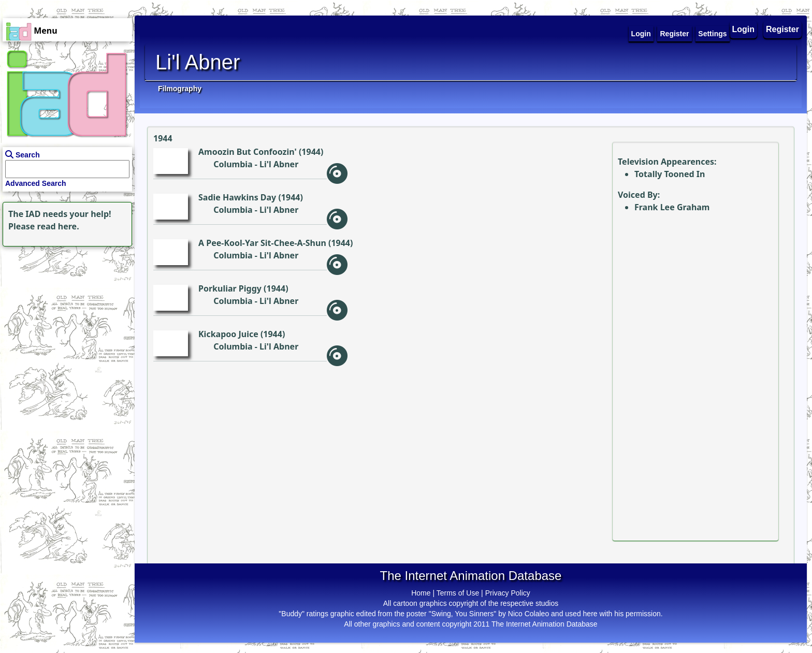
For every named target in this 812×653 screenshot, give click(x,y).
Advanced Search (36, 183)
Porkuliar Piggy (230, 288)
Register (782, 29)
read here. (58, 226)
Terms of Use (458, 593)
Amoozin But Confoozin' (248, 152)
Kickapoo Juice (228, 334)
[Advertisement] (65, 314)
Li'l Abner (279, 164)
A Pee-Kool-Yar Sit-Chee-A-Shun (262, 243)
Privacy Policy (508, 593)
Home (421, 593)
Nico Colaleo (528, 614)
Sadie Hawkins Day (237, 197)
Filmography (180, 89)
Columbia (233, 164)
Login (744, 29)
